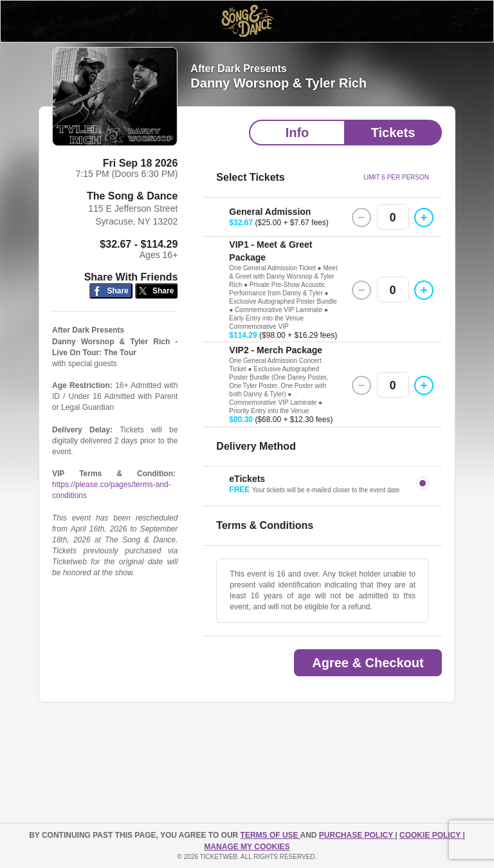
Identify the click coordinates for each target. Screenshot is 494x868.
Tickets (393, 133)
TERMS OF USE (270, 835)
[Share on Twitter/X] (157, 291)
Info (297, 133)
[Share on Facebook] (111, 291)
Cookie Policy (431, 835)
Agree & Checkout (368, 663)
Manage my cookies (247, 847)
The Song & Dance (132, 196)
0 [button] (393, 217)
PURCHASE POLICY (357, 835)
